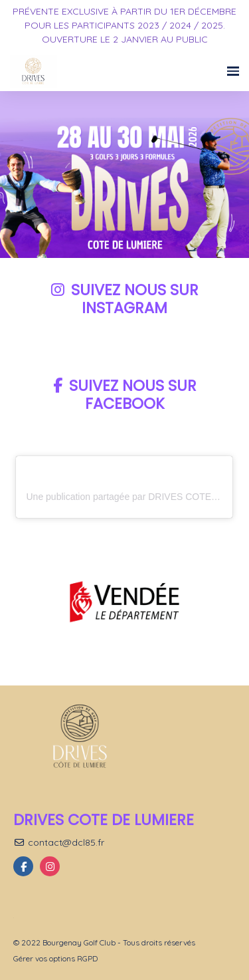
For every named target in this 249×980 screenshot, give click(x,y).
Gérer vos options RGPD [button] (55, 958)
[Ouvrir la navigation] (233, 71)
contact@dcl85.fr (59, 842)
